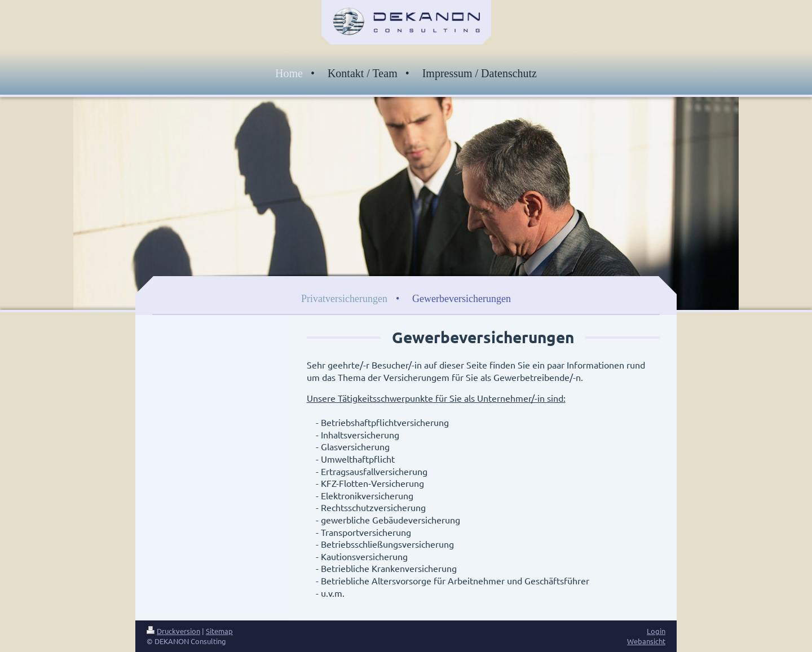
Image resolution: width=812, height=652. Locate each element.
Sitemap (219, 631)
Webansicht (646, 641)
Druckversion (173, 631)
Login (656, 631)
